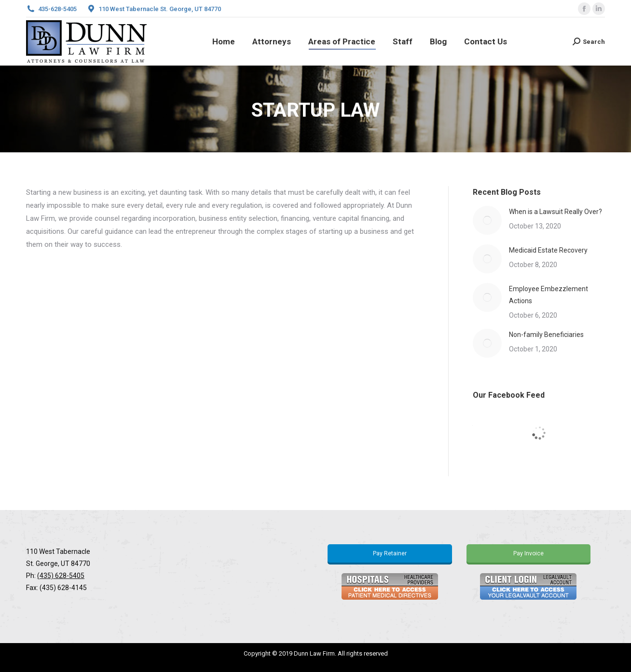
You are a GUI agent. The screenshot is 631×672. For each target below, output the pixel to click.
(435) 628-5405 (61, 576)
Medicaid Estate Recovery (548, 250)
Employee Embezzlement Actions (549, 295)
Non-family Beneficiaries (546, 335)
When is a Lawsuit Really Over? (556, 212)
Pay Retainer (390, 553)
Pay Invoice (528, 553)
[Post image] (487, 220)
